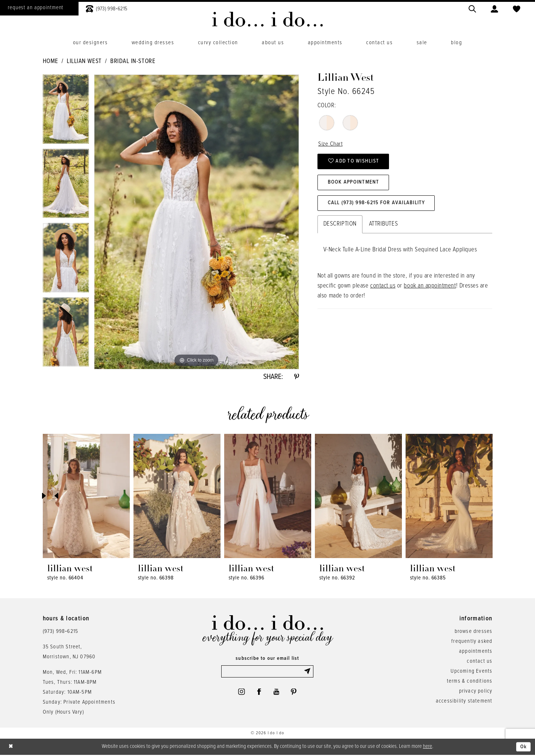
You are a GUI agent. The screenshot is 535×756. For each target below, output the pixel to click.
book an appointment (430, 288)
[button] (494, 8)
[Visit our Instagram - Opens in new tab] (240, 693)
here (428, 747)
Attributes (383, 226)
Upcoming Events (471, 672)
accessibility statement (464, 702)
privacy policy (476, 692)
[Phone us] (107, 8)
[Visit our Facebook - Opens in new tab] (259, 693)
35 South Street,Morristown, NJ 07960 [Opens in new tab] (69, 653)
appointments (476, 652)
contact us (383, 288)
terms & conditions (470, 682)
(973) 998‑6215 (61, 632)
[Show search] (472, 8)
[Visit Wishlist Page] (517, 8)
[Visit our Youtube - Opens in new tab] (277, 693)
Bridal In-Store (133, 62)
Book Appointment (354, 184)
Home (51, 62)
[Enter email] (267, 672)
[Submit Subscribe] (308, 672)
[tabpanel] (66, 112)
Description (340, 226)
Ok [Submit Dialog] (523, 748)
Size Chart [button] (331, 144)
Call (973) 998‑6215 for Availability (378, 205)
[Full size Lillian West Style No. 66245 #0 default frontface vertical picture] (197, 222)
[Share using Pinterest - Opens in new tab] (296, 377)
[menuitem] (107, 8)
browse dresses (474, 632)
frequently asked (472, 642)
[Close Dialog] (11, 748)
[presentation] (86, 497)
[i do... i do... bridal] (267, 19)
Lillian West (84, 62)
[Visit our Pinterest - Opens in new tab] (295, 693)
